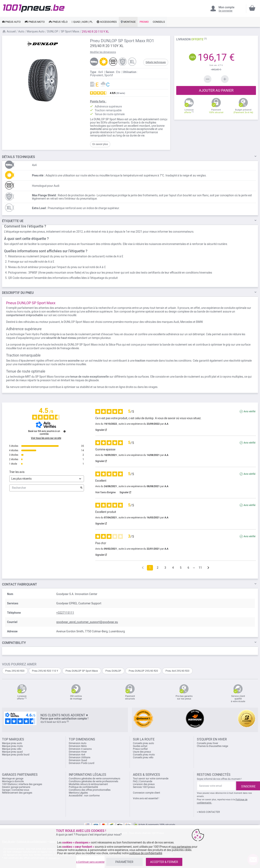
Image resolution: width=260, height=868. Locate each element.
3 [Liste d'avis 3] (165, 568)
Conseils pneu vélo (143, 757)
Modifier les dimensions (103, 52)
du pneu (18, 293)
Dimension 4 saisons (80, 749)
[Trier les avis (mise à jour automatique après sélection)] (47, 479)
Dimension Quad (78, 760)
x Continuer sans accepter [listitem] (90, 862)
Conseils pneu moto (144, 755)
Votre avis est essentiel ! (146, 798)
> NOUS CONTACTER (208, 812)
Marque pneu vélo (12, 749)
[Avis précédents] (143, 567)
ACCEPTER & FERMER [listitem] (164, 862)
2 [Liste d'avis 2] (158, 568)
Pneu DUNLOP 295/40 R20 (143, 671)
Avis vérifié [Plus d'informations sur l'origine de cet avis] (249, 411)
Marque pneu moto (12, 746)
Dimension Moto (78, 746)
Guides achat (140, 746)
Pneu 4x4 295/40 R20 (177, 671)
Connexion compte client (146, 793)
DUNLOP (53, 31)
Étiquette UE (13, 221)
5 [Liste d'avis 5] (181, 568)
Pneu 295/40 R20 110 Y (45, 671)
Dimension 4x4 (77, 755)
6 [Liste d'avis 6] (188, 568)
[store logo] (34, 8)
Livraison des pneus (144, 784)
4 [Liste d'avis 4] (173, 568)
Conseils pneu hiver (207, 743)
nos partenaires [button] (181, 847)
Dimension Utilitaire (80, 757)
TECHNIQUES (19, 157)
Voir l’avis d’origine (105, 492)
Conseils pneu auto (143, 743)
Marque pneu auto (12, 743)
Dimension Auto (78, 743)
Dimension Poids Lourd (82, 763)
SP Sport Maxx (70, 31)
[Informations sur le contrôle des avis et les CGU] (65, 431)
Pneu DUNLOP (113, 671)
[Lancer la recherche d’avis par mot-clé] (81, 488)
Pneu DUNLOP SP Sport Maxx (82, 671)
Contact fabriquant (20, 584)
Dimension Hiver (78, 752)
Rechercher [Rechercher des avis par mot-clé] (45, 488)
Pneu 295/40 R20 (15, 671)
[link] (11, 22)
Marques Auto (36, 31)
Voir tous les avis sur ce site (46, 438)
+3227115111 (65, 613)
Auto (22, 31)
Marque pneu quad (12, 752)
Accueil (11, 31)
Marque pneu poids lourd (16, 755)
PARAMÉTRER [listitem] (124, 862)
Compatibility (14, 643)
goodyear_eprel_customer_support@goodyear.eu (87, 622)
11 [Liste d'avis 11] (200, 568)
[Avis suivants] (208, 568)
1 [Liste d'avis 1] (150, 568)
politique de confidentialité (146, 853)
